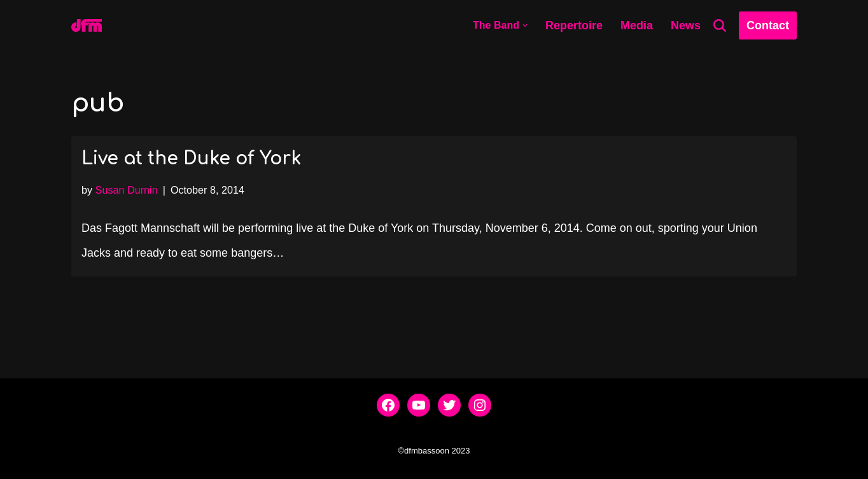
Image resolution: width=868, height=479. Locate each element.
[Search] (720, 25)
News (686, 25)
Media (637, 25)
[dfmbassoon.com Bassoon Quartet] (87, 25)
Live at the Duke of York (191, 159)
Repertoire (574, 25)
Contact (768, 25)
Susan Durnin (127, 190)
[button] (525, 25)
